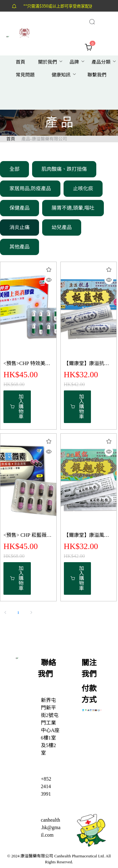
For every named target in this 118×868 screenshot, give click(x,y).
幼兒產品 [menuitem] (62, 227)
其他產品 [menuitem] (20, 247)
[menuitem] (20, 62)
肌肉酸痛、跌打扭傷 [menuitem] (64, 169)
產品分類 (101, 62)
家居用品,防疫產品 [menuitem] (30, 188)
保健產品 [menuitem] (20, 208)
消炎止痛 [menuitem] (20, 227)
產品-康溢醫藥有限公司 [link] (44, 139)
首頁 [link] (11, 139)
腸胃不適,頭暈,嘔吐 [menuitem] (73, 208)
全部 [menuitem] (14, 169)
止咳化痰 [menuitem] (83, 188)
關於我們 (48, 62)
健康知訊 (61, 75)
